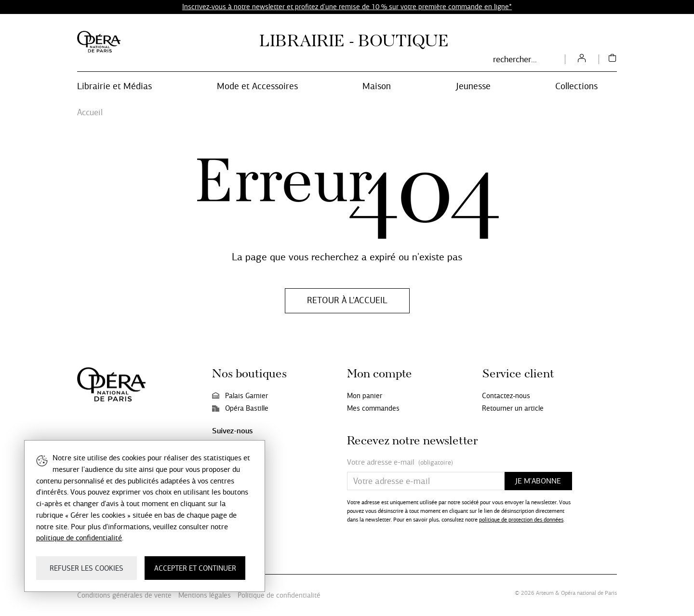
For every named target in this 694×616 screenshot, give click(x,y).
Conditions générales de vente (124, 595)
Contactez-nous (506, 396)
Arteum (545, 593)
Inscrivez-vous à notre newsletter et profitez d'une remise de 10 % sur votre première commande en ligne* (347, 7)
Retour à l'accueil (347, 300)
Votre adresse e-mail (400, 462)
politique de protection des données (521, 520)
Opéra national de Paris (589, 593)
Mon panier (365, 396)
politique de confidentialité (79, 538)
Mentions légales (205, 595)
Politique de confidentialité (279, 595)
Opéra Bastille (240, 408)
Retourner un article (513, 408)
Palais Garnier (240, 396)
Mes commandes (373, 408)
